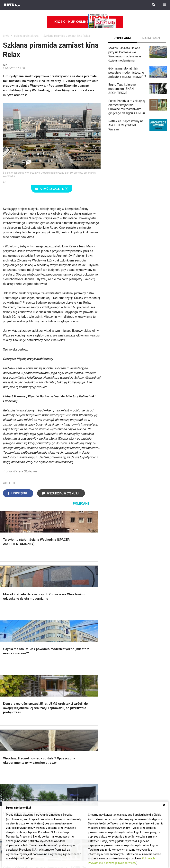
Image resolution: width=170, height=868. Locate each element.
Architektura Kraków (17, 762)
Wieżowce (95, 771)
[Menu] (165, 5)
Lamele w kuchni (103, 732)
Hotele (93, 775)
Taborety (140, 736)
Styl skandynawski (147, 679)
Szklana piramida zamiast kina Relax (67, 36)
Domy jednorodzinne (59, 758)
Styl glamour (142, 675)
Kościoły (94, 766)
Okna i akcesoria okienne (58, 690)
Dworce (51, 775)
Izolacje (54, 679)
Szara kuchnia (101, 719)
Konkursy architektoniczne (148, 779)
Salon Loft (56, 732)
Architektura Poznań (17, 771)
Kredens (140, 719)
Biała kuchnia (100, 714)
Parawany (140, 732)
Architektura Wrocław (17, 766)
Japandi (12, 727)
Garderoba (98, 679)
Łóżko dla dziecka (146, 714)
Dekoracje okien (102, 675)
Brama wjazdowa (60, 696)
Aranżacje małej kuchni (107, 723)
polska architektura (26, 36)
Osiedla (51, 762)
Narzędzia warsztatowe (65, 670)
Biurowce (52, 771)
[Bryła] (12, 5)
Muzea (93, 762)
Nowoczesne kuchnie (106, 727)
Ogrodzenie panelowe (64, 675)
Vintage (11, 719)
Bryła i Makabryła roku (145, 766)
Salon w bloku (58, 719)
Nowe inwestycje (100, 779)
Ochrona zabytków (143, 771)
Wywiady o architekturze (105, 784)
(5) (52, 189)
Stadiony (51, 766)
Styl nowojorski (17, 723)
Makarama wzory (103, 670)
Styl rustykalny (144, 683)
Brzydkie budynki (15, 779)
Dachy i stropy (58, 683)
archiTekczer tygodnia (145, 758)
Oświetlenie (99, 688)
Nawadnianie (15, 670)
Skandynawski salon (63, 723)
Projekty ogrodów (18, 675)
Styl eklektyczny (18, 714)
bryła (6, 36)
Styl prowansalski (146, 692)
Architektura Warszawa (19, 758)
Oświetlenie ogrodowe (22, 666)
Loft (137, 688)
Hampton (140, 670)
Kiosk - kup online (85, 22)
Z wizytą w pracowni (145, 775)
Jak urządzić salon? (62, 714)
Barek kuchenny (144, 723)
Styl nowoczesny (18, 732)
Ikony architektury (100, 758)
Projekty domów (60, 666)
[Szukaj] (154, 5)
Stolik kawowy (144, 727)
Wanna (96, 683)
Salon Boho (56, 727)
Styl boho (140, 666)
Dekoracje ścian (102, 666)
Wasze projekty (141, 762)
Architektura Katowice (18, 775)
